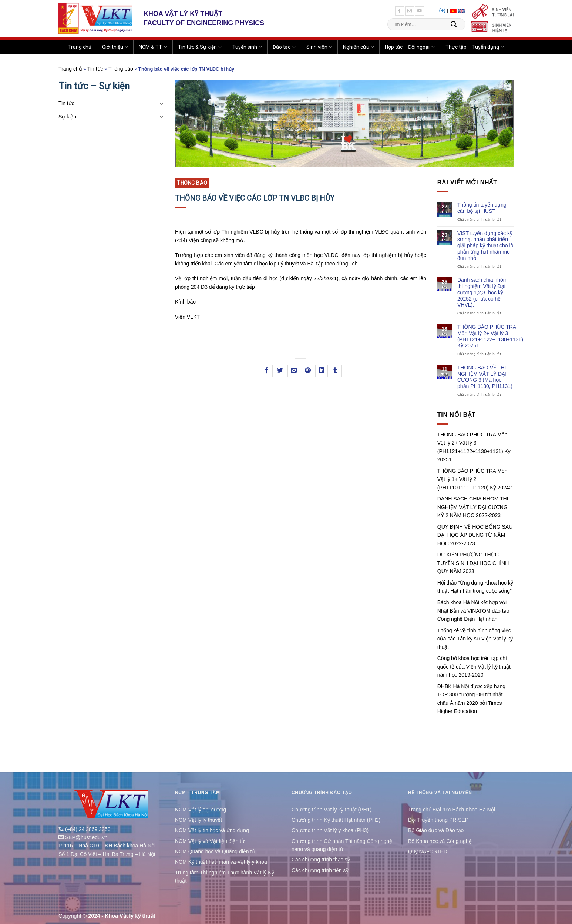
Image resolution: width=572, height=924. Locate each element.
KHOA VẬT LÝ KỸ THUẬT (183, 14)
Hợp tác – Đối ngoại (410, 47)
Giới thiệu (115, 47)
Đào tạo (284, 47)
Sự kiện (67, 117)
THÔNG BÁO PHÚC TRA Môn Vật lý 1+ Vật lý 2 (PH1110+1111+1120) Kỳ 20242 (475, 479)
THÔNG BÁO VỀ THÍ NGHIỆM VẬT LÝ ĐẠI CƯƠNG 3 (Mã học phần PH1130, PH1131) (485, 377)
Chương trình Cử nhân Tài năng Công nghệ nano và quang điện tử (342, 845)
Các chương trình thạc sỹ (321, 860)
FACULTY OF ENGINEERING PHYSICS (204, 23)
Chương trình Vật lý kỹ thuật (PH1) (332, 810)
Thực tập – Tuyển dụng (475, 47)
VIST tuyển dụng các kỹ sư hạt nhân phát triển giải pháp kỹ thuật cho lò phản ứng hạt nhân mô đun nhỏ (485, 246)
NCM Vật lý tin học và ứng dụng (212, 830)
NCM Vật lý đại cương (201, 810)
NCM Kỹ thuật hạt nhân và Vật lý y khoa (221, 862)
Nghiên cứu (359, 47)
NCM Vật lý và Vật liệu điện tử (210, 841)
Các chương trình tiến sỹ (320, 870)
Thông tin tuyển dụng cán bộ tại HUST (482, 208)
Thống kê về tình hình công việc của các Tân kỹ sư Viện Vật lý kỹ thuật (475, 639)
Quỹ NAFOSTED (428, 851)
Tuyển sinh (247, 47)
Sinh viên (319, 47)
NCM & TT (153, 47)
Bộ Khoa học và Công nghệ (440, 841)
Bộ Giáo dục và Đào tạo (436, 830)
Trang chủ (80, 47)
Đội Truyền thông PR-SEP (438, 820)
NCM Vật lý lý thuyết (198, 820)
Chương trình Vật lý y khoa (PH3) (330, 830)
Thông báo (121, 69)
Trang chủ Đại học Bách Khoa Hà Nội (452, 810)
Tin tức (95, 69)
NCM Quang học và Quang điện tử (215, 851)
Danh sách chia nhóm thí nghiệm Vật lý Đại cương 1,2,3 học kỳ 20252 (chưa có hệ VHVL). (482, 292)
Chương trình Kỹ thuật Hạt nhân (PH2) (336, 820)
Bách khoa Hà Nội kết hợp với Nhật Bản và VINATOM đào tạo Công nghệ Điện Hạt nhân (473, 611)
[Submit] (454, 24)
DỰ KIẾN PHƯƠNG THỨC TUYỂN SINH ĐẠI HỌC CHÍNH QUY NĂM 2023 (473, 563)
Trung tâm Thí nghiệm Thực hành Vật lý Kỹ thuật (225, 877)
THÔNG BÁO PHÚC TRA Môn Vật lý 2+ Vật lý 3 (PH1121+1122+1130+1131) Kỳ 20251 (490, 336)
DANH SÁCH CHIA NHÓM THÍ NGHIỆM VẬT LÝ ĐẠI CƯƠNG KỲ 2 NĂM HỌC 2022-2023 (473, 507)
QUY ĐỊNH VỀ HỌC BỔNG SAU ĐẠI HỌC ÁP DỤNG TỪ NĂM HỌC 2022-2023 (475, 535)
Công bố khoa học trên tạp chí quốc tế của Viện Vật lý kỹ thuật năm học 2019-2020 (474, 667)
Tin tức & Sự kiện (200, 47)
